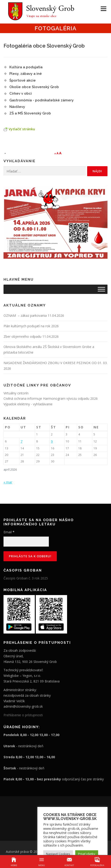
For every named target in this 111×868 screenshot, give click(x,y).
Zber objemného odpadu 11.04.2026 (31, 336)
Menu (103, 9)
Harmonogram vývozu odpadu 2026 (70, 398)
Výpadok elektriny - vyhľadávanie (28, 404)
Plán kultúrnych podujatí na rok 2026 (31, 326)
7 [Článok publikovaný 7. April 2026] (21, 441)
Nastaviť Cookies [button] (58, 854)
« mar (8, 482)
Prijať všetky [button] (87, 854)
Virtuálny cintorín (16, 393)
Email (9, 532)
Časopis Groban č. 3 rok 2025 (26, 578)
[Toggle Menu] (101, 289)
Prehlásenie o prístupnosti (23, 715)
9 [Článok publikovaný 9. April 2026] (52, 441)
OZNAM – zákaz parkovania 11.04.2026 (34, 315)
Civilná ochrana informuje (23, 398)
